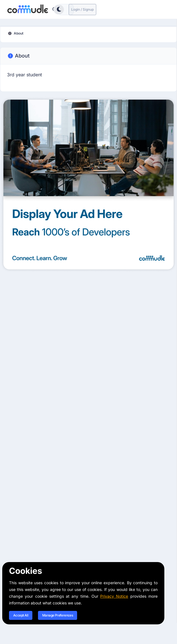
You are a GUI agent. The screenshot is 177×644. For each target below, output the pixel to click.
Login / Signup (82, 9)
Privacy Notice (114, 596)
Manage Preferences (58, 615)
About (18, 56)
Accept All (21, 615)
